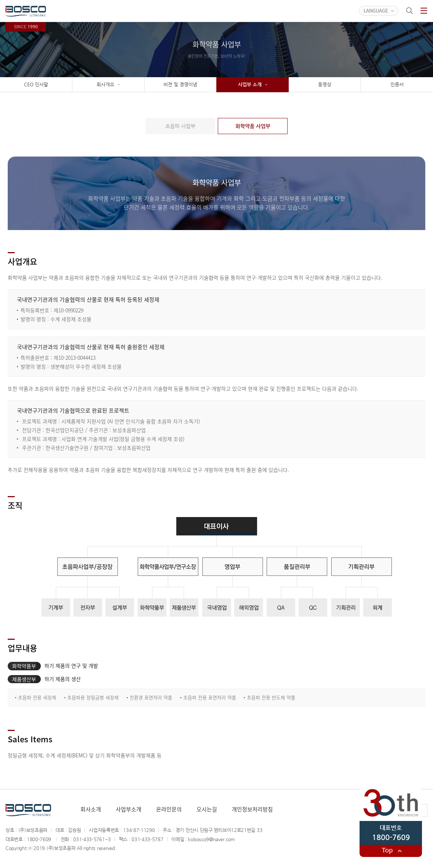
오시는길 (207, 809)
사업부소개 (129, 809)
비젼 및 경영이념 (180, 84)
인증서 (397, 84)
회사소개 (91, 809)
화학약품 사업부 (253, 126)
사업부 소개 (253, 85)
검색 (409, 11)
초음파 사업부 (180, 126)
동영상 (325, 84)
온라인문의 (169, 809)
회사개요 (108, 85)
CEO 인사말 (36, 84)
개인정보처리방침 (252, 809)
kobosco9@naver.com (212, 839)
